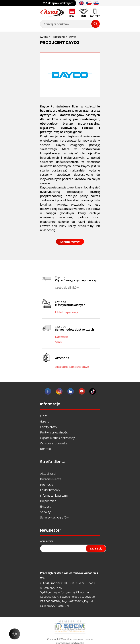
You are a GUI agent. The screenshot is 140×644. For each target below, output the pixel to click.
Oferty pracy (49, 427)
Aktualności (48, 474)
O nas (44, 416)
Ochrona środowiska (54, 443)
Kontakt (46, 449)
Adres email (47, 541)
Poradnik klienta (51, 479)
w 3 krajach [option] (58, 3)
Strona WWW (70, 242)
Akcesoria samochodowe (72, 367)
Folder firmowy (50, 490)
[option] (70, 627)
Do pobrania (48, 501)
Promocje (47, 484)
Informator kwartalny (54, 495)
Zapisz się (96, 548)
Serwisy (45, 512)
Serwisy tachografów (54, 517)
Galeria (45, 421)
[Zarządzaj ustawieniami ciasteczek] (15, 634)
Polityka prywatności (54, 432)
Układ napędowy (67, 312)
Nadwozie (62, 337)
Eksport (45, 506)
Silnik (59, 342)
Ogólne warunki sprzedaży (57, 438)
